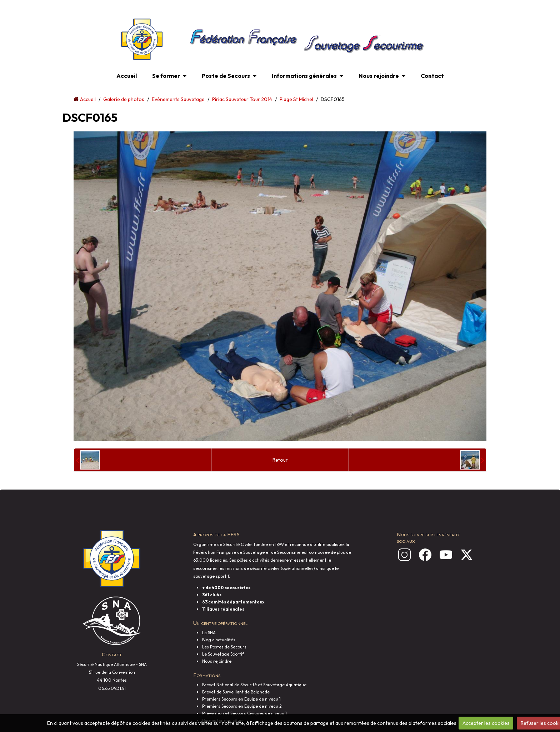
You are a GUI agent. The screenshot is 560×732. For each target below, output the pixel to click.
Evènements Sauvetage (178, 99)
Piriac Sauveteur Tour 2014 (242, 99)
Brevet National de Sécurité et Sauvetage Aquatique (254, 685)
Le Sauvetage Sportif (223, 654)
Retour (280, 460)
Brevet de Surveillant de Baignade (236, 692)
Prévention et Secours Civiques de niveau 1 (244, 713)
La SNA (209, 633)
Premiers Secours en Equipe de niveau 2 (242, 706)
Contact (432, 76)
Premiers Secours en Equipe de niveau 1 (241, 699)
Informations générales (304, 76)
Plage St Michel (296, 99)
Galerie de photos (124, 99)
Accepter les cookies (486, 723)
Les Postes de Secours (224, 647)
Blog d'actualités (219, 640)
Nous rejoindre (379, 76)
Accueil (127, 76)
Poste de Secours (226, 76)
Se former (166, 76)
